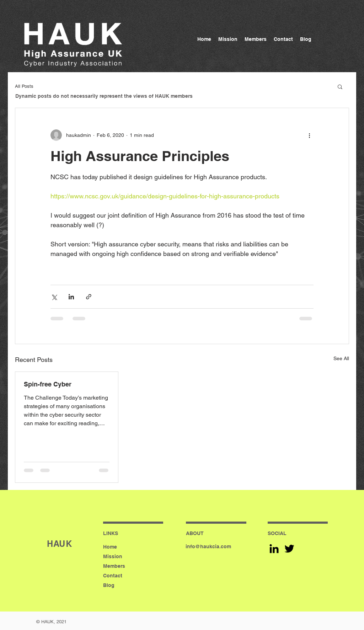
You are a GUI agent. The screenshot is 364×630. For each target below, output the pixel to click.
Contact (113, 576)
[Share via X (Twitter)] (54, 297)
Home (110, 547)
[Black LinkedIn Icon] (274, 549)
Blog (109, 585)
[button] (340, 86)
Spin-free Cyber (48, 384)
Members (114, 566)
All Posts (24, 86)
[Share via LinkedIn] (71, 297)
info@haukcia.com (208, 546)
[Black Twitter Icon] (289, 549)
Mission (113, 556)
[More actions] (309, 135)
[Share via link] (89, 297)
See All (341, 358)
